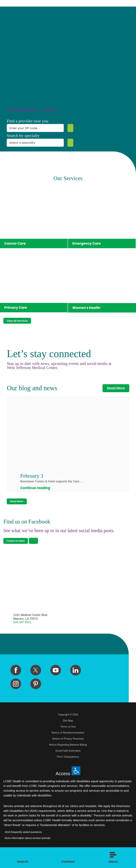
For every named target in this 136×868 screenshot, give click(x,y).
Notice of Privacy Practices (68, 748)
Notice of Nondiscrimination (68, 742)
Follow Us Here (20, 550)
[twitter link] (36, 680)
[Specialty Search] (69, 143)
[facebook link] (16, 680)
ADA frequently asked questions (23, 842)
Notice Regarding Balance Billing (68, 754)
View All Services (22, 323)
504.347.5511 (22, 632)
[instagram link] (16, 693)
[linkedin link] (75, 680)
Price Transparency (68, 766)
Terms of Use (68, 736)
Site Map (68, 730)
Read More (116, 392)
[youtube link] (56, 680)
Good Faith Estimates (68, 760)
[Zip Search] (69, 128)
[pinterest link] (36, 693)
